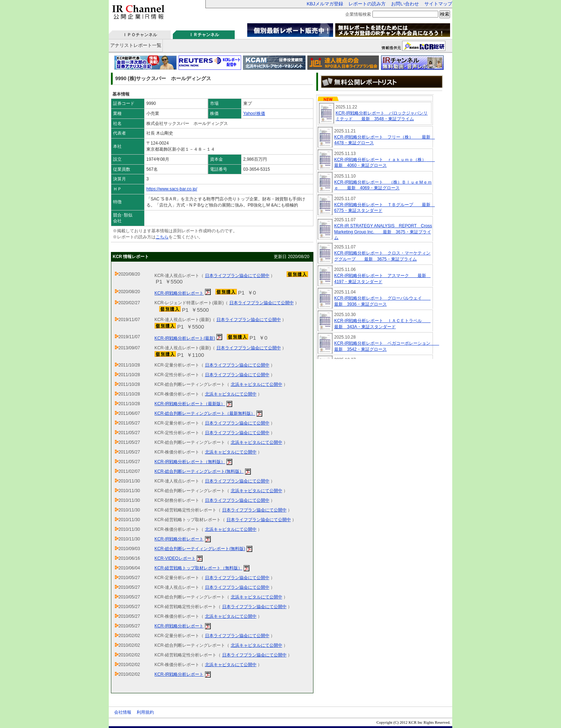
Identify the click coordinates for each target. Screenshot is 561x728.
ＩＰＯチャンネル (140, 35)
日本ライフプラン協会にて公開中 (237, 276)
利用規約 (145, 712)
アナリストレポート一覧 (136, 45)
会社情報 (123, 712)
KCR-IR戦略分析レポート (179, 293)
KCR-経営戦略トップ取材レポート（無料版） (198, 568)
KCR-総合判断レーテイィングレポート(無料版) (200, 549)
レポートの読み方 (367, 4)
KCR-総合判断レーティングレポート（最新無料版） (205, 413)
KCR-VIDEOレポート (175, 558)
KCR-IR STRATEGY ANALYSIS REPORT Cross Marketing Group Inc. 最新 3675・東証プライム (383, 232)
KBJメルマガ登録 (325, 4)
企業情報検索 (358, 14)
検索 (445, 14)
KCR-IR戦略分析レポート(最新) (185, 338)
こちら (162, 237)
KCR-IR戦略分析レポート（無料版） (190, 462)
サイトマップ (438, 4)
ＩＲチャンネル (204, 35)
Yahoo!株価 (254, 113)
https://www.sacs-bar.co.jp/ (172, 189)
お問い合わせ (405, 4)
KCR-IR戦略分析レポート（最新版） (190, 404)
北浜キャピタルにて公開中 (257, 384)
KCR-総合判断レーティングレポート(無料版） (199, 471)
